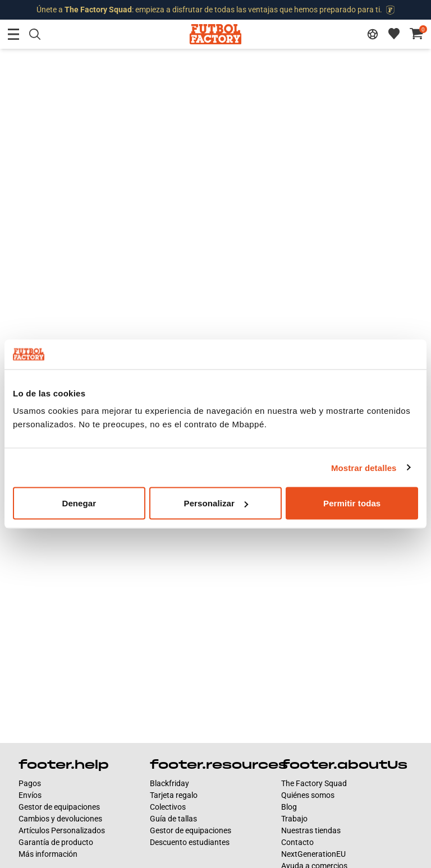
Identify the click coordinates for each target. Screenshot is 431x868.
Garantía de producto (56, 842)
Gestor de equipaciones (59, 807)
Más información (48, 854)
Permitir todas (352, 503)
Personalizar (216, 503)
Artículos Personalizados (62, 830)
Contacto (297, 842)
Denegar (79, 503)
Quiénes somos (308, 795)
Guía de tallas (173, 819)
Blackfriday (169, 783)
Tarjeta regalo (174, 795)
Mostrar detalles (364, 467)
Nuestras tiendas (311, 830)
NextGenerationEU (313, 854)
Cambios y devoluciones (60, 819)
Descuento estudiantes (190, 842)
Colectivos (168, 807)
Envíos (30, 795)
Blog (289, 807)
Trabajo (294, 819)
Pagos (30, 783)
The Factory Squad (314, 783)
